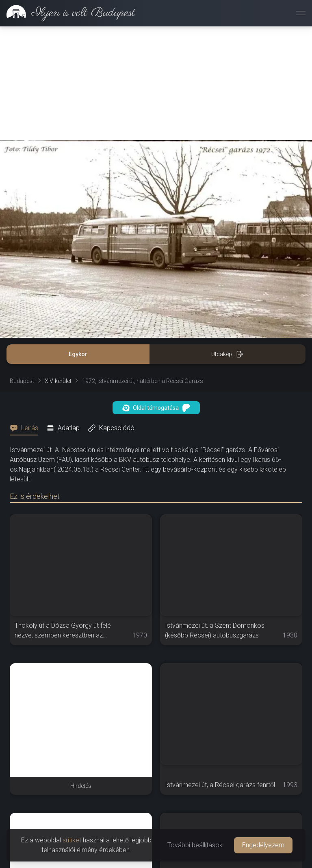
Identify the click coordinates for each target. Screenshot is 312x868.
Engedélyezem (263, 845)
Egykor (78, 240)
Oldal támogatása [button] (156, 294)
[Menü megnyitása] (301, 13)
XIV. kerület (58, 267)
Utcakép (227, 240)
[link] (68, 13)
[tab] (26, 314)
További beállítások (195, 845)
